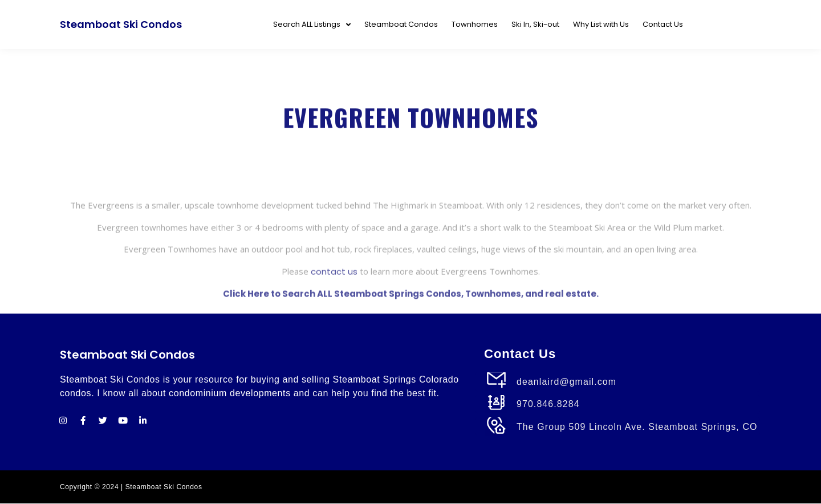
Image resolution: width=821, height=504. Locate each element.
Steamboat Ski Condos (121, 24)
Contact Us (663, 24)
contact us (334, 294)
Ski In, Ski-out (535, 24)
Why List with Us (601, 24)
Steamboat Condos (401, 24)
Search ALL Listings (312, 25)
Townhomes (475, 24)
